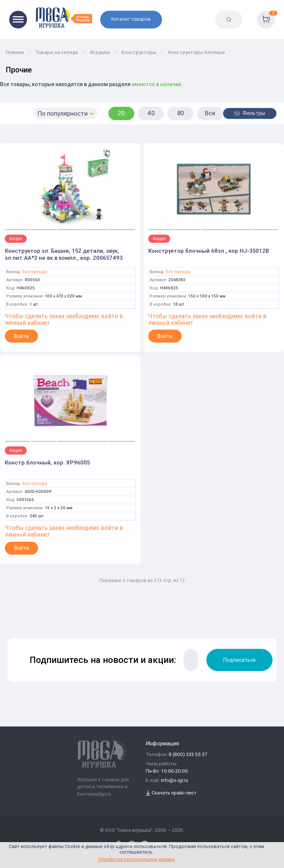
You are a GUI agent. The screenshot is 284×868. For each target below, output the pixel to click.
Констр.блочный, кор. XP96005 (47, 462)
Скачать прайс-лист (171, 793)
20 (121, 113)
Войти (21, 336)
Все (210, 113)
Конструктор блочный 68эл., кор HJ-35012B (209, 251)
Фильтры (250, 113)
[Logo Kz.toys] (64, 18)
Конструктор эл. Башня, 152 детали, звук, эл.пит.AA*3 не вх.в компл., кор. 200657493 (64, 254)
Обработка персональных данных (136, 859)
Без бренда (35, 272)
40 (151, 113)
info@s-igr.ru (175, 781)
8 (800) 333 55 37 (188, 755)
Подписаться (239, 660)
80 (181, 113)
